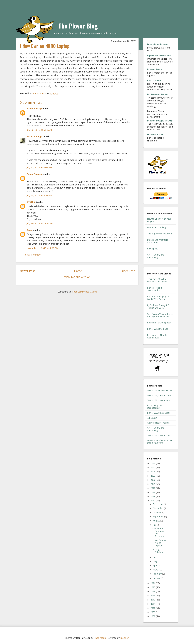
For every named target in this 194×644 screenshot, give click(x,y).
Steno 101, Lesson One (159, 400)
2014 (153, 591)
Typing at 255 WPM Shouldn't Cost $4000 (158, 280)
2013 (153, 596)
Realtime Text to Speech (159, 323)
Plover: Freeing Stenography (154, 289)
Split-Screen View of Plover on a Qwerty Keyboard (160, 315)
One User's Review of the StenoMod (159, 532)
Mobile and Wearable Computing (158, 241)
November (158, 508)
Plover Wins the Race (158, 329)
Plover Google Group (160, 121)
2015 (153, 587)
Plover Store (155, 69)
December (158, 504)
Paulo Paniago (35, 108)
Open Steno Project (159, 55)
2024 (153, 472)
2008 (153, 616)
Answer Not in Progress (159, 423)
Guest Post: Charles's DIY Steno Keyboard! (160, 442)
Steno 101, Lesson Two (159, 435)
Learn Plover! (155, 81)
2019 (153, 492)
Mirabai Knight (35, 136)
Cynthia (31, 202)
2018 (153, 496)
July (155, 525)
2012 (153, 600)
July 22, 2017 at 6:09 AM (39, 167)
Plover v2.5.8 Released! (158, 413)
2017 (153, 500)
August (157, 521)
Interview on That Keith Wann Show (159, 336)
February (158, 574)
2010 (153, 608)
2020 (153, 488)
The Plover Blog (78, 26)
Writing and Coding (156, 227)
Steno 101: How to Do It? (160, 390)
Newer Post (27, 271)
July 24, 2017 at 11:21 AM (40, 223)
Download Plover (158, 44)
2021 (153, 484)
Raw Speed (153, 249)
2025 (153, 467)
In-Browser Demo (158, 94)
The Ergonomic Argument (160, 234)
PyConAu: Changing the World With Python (159, 298)
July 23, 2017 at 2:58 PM (39, 195)
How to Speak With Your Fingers (159, 220)
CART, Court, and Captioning (156, 256)
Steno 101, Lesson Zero (159, 395)
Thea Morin (100, 638)
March (156, 570)
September (159, 517)
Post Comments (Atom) (84, 292)
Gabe (30, 230)
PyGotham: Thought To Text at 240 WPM (159, 306)
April (155, 566)
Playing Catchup (158, 551)
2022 (153, 480)
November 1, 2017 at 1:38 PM (42, 248)
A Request (152, 418)
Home (78, 271)
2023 (153, 476)
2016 (153, 583)
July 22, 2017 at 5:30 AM (39, 130)
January (157, 578)
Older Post (128, 271)
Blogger (125, 638)
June (155, 557)
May (155, 561)
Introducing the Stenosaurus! (155, 407)
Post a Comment (32, 255)
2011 (153, 604)
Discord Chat (155, 135)
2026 (153, 463)
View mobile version (77, 277)
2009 (153, 612)
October (157, 512)
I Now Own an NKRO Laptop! (160, 543)
